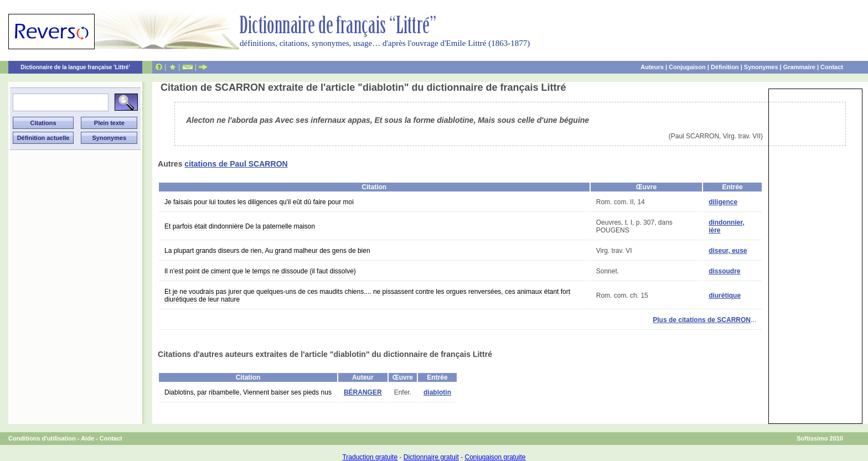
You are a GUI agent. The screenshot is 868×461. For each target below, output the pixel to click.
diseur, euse (728, 251)
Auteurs (652, 67)
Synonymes (761, 67)
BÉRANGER (363, 392)
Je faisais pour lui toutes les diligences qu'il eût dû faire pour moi (259, 202)
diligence (723, 202)
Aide (87, 438)
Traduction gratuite (370, 457)
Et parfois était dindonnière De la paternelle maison (240, 226)
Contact (832, 67)
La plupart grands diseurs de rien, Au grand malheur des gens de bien (267, 251)
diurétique (725, 296)
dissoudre (724, 271)
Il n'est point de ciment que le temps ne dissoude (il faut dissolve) (260, 271)
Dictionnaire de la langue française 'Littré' (75, 67)
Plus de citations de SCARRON (702, 320)
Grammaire (799, 67)
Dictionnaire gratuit (431, 457)
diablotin (437, 392)
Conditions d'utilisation (42, 438)
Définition (725, 67)
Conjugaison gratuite (495, 457)
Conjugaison (687, 67)
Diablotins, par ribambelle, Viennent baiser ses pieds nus (248, 392)
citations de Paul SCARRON (236, 164)
